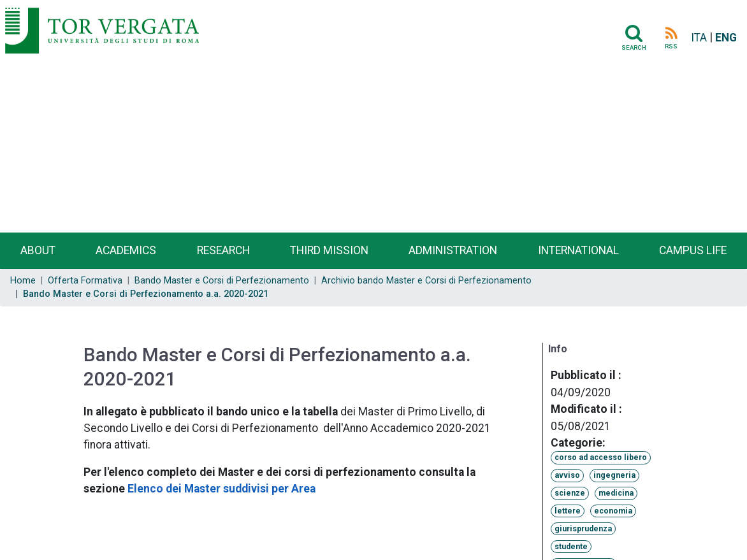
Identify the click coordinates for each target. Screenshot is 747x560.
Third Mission (329, 250)
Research (223, 250)
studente (571, 547)
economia (613, 511)
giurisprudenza (583, 529)
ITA (699, 38)
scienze (570, 493)
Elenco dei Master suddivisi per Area (221, 489)
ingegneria (614, 475)
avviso (567, 475)
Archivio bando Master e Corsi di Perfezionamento (426, 281)
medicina (616, 493)
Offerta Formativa (85, 281)
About (38, 250)
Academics (126, 250)
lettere (568, 511)
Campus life (693, 250)
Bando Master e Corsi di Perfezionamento (222, 281)
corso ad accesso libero (601, 457)
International (578, 250)
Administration (453, 250)
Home (23, 281)
